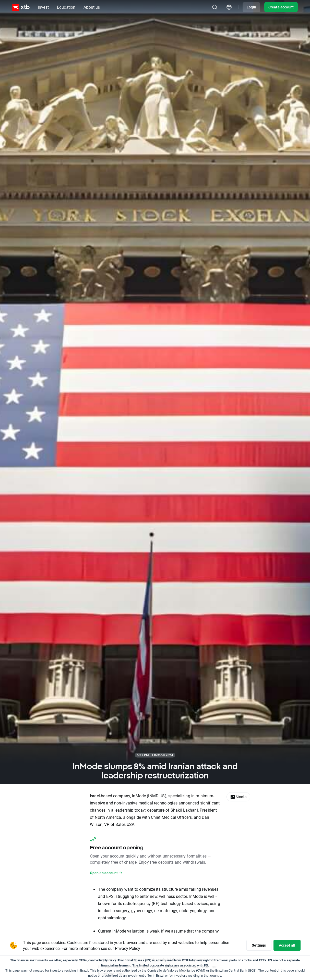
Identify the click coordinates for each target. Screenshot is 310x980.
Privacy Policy (128, 948)
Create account (281, 7)
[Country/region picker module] (229, 7)
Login (251, 7)
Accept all (287, 945)
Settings (259, 945)
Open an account (106, 873)
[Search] (215, 7)
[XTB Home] (21, 7)
